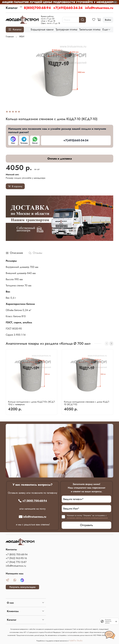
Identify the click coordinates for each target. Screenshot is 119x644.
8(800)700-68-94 (37, 8)
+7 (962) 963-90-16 (16, 558)
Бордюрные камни (42, 30)
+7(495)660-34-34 (68, 8)
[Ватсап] (35, 140)
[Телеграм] (24, 140)
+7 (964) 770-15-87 (16, 562)
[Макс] (13, 140)
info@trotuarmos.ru (99, 8)
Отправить (87, 525)
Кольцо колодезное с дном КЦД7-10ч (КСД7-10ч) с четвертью (32, 403)
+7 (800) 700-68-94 (33, 501)
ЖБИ (22, 36)
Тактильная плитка (90, 30)
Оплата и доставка (60, 159)
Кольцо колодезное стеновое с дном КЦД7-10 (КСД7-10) (87, 403)
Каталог (12, 8)
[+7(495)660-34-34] (76, 140)
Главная (10, 36)
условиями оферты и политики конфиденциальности (87, 518)
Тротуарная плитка (66, 30)
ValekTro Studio (76, 641)
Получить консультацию (22, 587)
